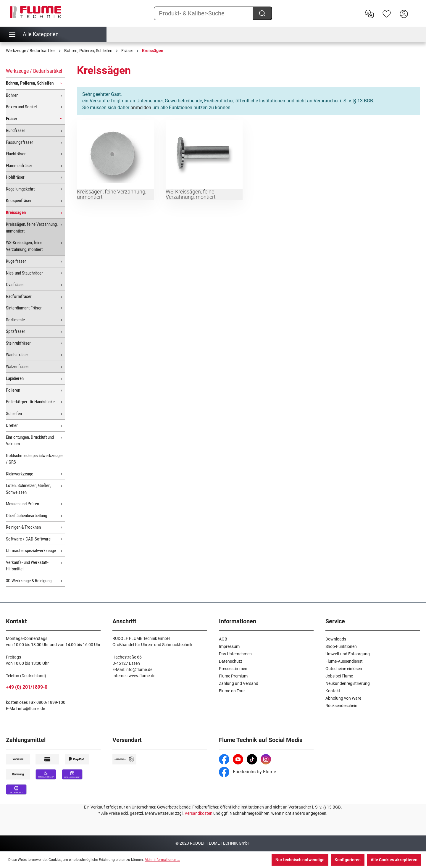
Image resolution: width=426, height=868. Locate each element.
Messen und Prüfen (22, 504)
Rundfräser (16, 130)
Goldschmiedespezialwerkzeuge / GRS (34, 459)
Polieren (13, 390)
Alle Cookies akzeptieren (394, 860)
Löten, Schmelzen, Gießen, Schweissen (29, 489)
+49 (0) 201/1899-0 (27, 687)
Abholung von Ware (343, 698)
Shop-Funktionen (341, 646)
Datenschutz (231, 661)
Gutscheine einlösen (344, 669)
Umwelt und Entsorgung (348, 654)
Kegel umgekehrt (20, 189)
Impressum (229, 646)
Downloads (336, 639)
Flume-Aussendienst (344, 661)
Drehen (12, 425)
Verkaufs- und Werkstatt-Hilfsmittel (27, 566)
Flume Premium (233, 676)
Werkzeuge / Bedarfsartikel (34, 71)
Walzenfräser (17, 367)
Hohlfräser (15, 177)
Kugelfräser (16, 261)
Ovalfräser (15, 285)
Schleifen (14, 414)
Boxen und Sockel (21, 107)
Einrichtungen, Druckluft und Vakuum (30, 441)
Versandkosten (199, 813)
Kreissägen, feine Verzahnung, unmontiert (32, 228)
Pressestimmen (233, 669)
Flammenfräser (19, 166)
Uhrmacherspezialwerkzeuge (31, 551)
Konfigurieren (348, 860)
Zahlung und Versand (239, 683)
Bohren (12, 95)
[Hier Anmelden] (404, 13)
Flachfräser (16, 154)
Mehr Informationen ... (162, 860)
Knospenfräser (19, 201)
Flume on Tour (232, 691)
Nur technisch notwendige (300, 860)
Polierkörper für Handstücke (30, 402)
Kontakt (333, 691)
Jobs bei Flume (339, 676)
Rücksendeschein (341, 706)
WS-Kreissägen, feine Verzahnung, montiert (24, 246)
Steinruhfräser (18, 343)
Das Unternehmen (235, 654)
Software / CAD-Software (28, 539)
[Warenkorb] (416, 9)
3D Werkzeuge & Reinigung (29, 581)
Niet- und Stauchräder (24, 273)
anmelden (141, 108)
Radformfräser (19, 296)
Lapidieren (15, 378)
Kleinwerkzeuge (20, 474)
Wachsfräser (17, 355)
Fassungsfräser (20, 142)
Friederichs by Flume (247, 772)
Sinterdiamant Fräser (24, 308)
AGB (223, 639)
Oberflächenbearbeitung (26, 516)
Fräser (12, 119)
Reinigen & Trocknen (23, 527)
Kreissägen (16, 212)
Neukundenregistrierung (348, 683)
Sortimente (15, 320)
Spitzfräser (16, 331)
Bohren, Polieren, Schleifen (30, 83)
